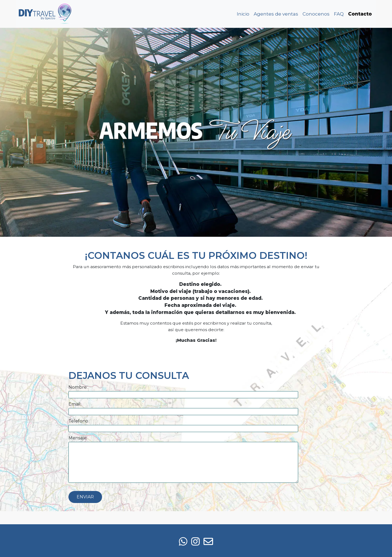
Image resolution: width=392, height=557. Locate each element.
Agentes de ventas (276, 14)
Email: (75, 404)
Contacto (360, 14)
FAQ (339, 14)
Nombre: (78, 387)
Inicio (243, 14)
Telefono (78, 421)
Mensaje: (78, 438)
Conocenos (316, 14)
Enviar (85, 497)
